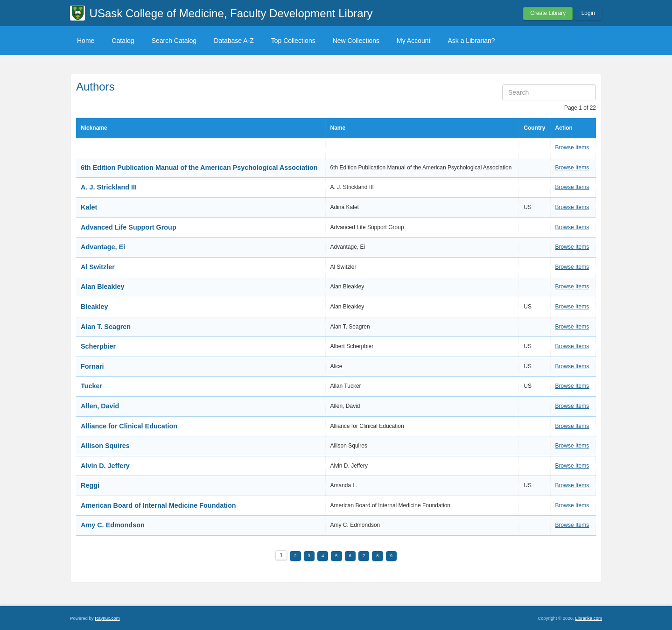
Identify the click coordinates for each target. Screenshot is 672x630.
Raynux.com (107, 618)
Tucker (91, 386)
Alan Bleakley (103, 287)
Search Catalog (174, 41)
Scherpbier (98, 346)
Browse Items (572, 147)
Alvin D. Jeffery (105, 466)
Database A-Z (234, 41)
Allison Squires (105, 446)
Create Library (548, 13)
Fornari (92, 366)
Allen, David (100, 406)
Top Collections (293, 41)
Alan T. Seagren (106, 327)
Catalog (123, 41)
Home (86, 41)
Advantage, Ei (103, 247)
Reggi (90, 485)
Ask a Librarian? (471, 41)
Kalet (89, 207)
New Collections (356, 41)
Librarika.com (588, 618)
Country (534, 128)
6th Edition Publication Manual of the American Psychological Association (199, 168)
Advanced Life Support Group (129, 227)
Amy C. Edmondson (113, 525)
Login (588, 13)
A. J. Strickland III (109, 187)
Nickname (94, 128)
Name (338, 128)
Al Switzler (98, 267)
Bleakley (94, 307)
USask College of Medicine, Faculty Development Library (231, 13)
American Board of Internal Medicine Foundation (158, 505)
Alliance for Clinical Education (129, 426)
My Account (413, 41)
